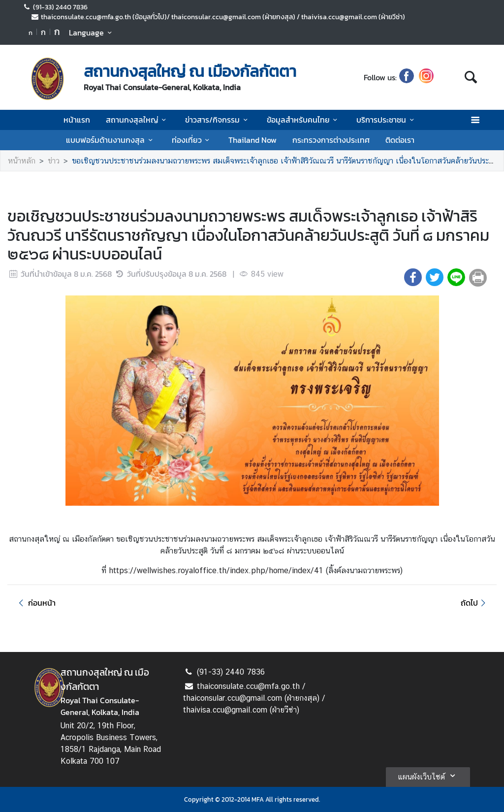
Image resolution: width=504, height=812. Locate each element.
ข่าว (54, 161)
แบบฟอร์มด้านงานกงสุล (111, 140)
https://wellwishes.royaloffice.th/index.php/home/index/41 (217, 570)
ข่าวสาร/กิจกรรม (218, 120)
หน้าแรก (77, 120)
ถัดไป (475, 603)
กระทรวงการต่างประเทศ (331, 140)
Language (92, 32)
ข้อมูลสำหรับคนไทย (304, 120)
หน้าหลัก (22, 161)
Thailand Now (252, 140)
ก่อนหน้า (35, 603)
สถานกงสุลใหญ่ (138, 120)
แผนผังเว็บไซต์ (428, 776)
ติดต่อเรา (400, 140)
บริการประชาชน (387, 120)
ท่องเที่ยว (192, 140)
